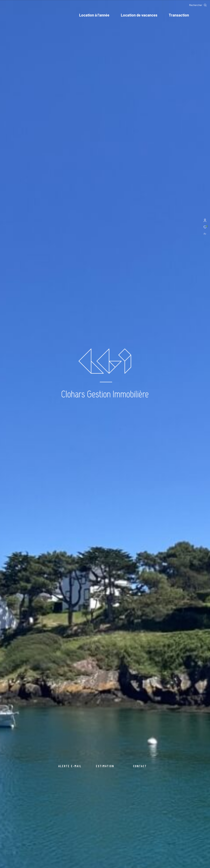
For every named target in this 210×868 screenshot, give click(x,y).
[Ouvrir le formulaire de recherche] (198, 5)
